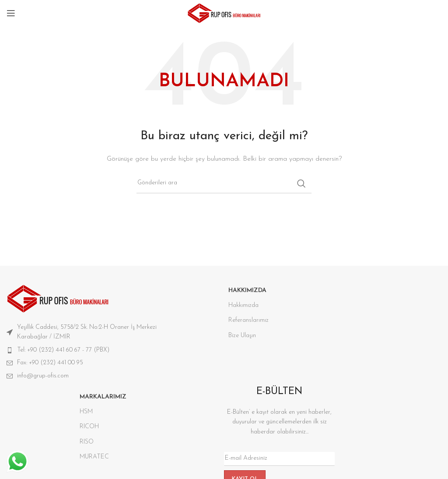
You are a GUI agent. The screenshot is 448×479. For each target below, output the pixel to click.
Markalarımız (103, 397)
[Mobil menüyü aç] (11, 13)
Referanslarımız (248, 320)
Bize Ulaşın (242, 336)
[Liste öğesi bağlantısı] (96, 350)
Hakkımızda (243, 305)
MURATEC (94, 457)
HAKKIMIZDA (247, 291)
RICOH (89, 427)
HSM (86, 412)
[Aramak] (224, 183)
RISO (87, 442)
